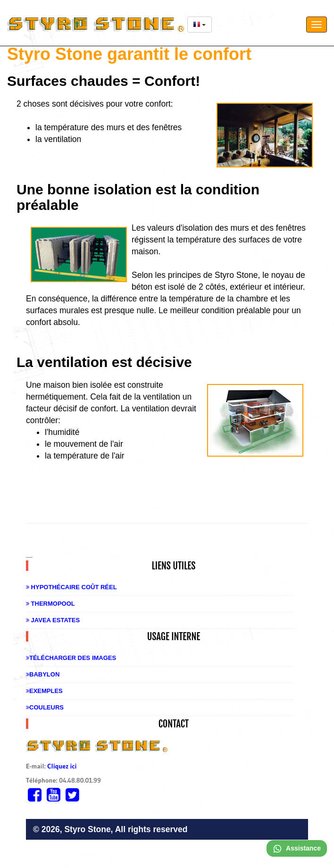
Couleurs (45, 707)
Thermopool (50, 604)
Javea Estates (53, 620)
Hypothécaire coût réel (71, 587)
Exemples (44, 691)
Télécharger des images (71, 658)
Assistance (297, 848)
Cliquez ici (62, 766)
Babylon (43, 674)
